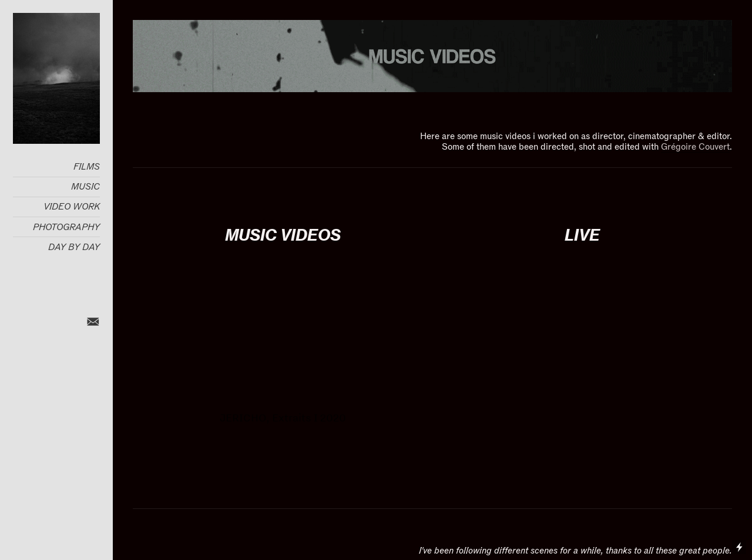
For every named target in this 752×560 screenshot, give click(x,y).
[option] (283, 353)
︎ (93, 323)
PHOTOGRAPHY (66, 227)
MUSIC (85, 187)
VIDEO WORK (72, 207)
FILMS (87, 167)
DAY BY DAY (74, 247)
